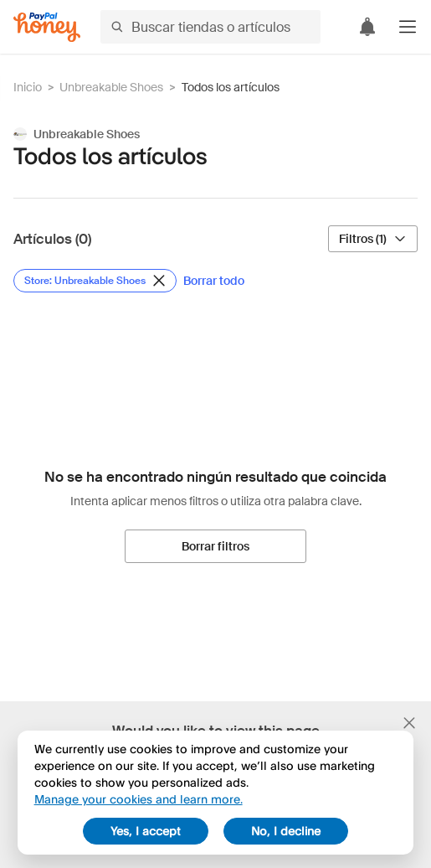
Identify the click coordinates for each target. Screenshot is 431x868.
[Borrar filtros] (215, 546)
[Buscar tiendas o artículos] (210, 27)
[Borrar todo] (214, 281)
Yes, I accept (146, 831)
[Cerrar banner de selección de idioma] (409, 723)
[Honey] (47, 27)
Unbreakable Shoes (111, 87)
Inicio (28, 87)
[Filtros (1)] (373, 239)
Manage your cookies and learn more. (139, 799)
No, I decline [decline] (286, 831)
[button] (408, 27)
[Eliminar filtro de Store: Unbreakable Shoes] (95, 281)
